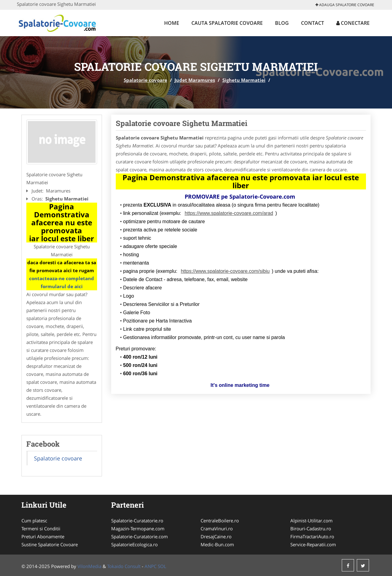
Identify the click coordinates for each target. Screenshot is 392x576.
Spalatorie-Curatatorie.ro (137, 521)
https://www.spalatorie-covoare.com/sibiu (225, 271)
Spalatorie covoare (145, 80)
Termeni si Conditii (41, 528)
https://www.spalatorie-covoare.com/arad (229, 213)
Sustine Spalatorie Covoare (50, 544)
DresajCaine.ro (216, 536)
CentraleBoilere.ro (220, 521)
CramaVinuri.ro (217, 528)
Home (172, 23)
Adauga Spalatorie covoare (345, 5)
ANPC (151, 566)
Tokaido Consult (124, 566)
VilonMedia (89, 566)
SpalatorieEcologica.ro (134, 544)
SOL (162, 566)
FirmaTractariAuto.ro (312, 536)
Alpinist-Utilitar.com (311, 521)
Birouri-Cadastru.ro (311, 528)
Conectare (353, 23)
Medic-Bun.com (217, 544)
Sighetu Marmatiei (244, 80)
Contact (313, 23)
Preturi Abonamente (43, 536)
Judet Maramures (195, 80)
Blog (282, 23)
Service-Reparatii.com (313, 544)
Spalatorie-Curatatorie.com (139, 536)
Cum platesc (34, 521)
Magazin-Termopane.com (138, 528)
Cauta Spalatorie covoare (227, 23)
